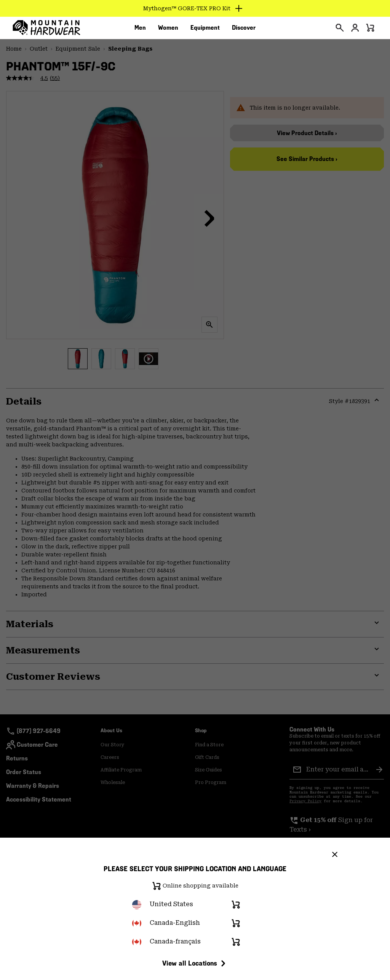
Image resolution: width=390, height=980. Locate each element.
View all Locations (195, 963)
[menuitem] (140, 30)
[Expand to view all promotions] (195, 8)
